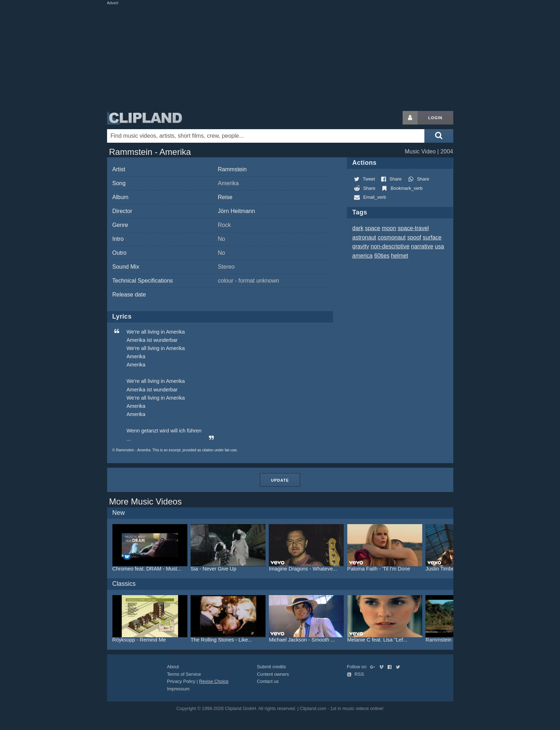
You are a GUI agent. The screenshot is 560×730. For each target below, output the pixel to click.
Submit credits (271, 667)
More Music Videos (146, 501)
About (173, 667)
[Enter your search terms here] (266, 136)
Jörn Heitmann (236, 211)
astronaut (364, 237)
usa (439, 246)
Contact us (268, 681)
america (362, 256)
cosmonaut (392, 237)
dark (358, 228)
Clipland (145, 118)
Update (280, 480)
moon (389, 228)
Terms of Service (184, 674)
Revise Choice (214, 681)
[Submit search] (439, 136)
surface (432, 237)
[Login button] (410, 118)
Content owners (273, 674)
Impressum (178, 689)
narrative (422, 246)
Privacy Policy (181, 681)
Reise (225, 197)
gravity (361, 246)
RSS (355, 674)
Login (435, 118)
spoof (414, 237)
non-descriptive (390, 246)
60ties (382, 256)
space (373, 228)
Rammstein (232, 169)
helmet (400, 256)
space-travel (413, 228)
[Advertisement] (280, 56)
